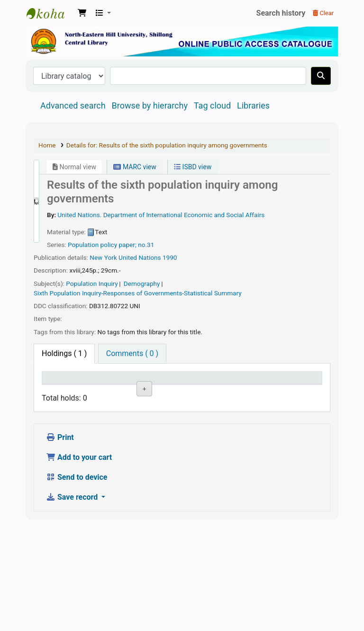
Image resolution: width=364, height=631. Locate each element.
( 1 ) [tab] (64, 353)
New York (103, 257)
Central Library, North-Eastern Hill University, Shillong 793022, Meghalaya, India (50, 13)
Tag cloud (212, 105)
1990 (170, 257)
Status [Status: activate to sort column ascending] (245, 391)
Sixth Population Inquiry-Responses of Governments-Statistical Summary (138, 293)
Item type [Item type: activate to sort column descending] (62, 391)
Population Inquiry (92, 283)
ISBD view (193, 167)
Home (47, 145)
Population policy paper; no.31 (111, 245)
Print (60, 542)
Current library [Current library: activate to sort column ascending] (106, 386)
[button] (82, 13)
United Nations (140, 257)
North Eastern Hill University (112, 422)
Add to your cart (79, 562)
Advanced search (73, 105)
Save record (73, 601)
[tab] (132, 354)
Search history (281, 13)
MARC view (135, 167)
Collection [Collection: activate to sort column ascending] (157, 391)
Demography (142, 283)
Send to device (77, 581)
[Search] (321, 76)
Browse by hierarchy (150, 105)
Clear (323, 13)
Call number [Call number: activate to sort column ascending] (200, 386)
